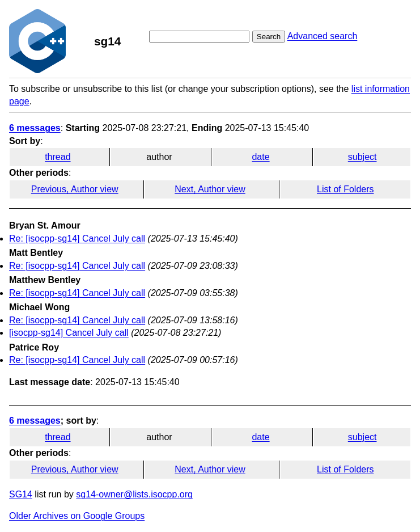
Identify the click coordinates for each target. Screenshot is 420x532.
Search (269, 37)
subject (362, 157)
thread (58, 157)
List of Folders (345, 189)
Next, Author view (210, 189)
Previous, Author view (75, 189)
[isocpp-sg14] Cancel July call (69, 333)
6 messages (35, 128)
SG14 (21, 494)
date (260, 157)
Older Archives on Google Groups (77, 516)
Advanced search (323, 36)
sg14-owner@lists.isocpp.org (134, 494)
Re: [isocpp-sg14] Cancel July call (77, 238)
